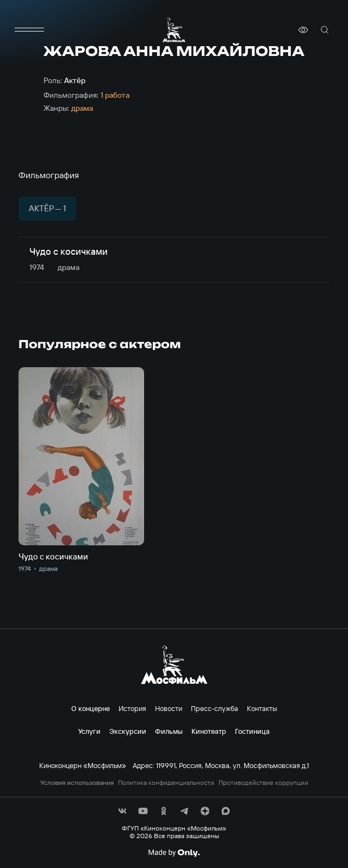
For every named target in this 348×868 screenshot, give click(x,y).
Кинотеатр (209, 731)
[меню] (29, 30)
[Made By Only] (174, 853)
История (132, 708)
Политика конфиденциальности (166, 783)
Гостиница (252, 731)
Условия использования (77, 783)
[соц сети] (122, 811)
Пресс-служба (215, 708)
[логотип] (174, 30)
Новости (169, 708)
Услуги (89, 731)
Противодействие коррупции (263, 783)
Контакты (262, 708)
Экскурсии (128, 731)
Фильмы (169, 731)
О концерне (91, 708)
